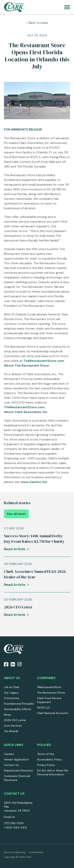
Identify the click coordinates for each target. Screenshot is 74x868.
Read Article (15, 549)
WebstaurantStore (49, 687)
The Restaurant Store (51, 693)
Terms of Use (46, 754)
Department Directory (18, 770)
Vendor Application (16, 759)
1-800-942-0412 (15, 827)
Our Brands (11, 731)
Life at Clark (12, 687)
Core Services (13, 726)
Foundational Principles (19, 704)
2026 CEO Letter (15, 720)
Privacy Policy (46, 765)
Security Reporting (15, 852)
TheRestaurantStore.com (44, 361)
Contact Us (11, 765)
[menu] (67, 7)
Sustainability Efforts (18, 709)
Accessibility (36, 852)
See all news (16, 514)
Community (12, 698)
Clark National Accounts (53, 713)
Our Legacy (11, 693)
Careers (9, 754)
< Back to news (37, 23)
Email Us (9, 817)
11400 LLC (44, 708)
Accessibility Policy (49, 759)
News (7, 715)
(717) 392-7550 (14, 823)
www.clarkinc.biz (34, 482)
